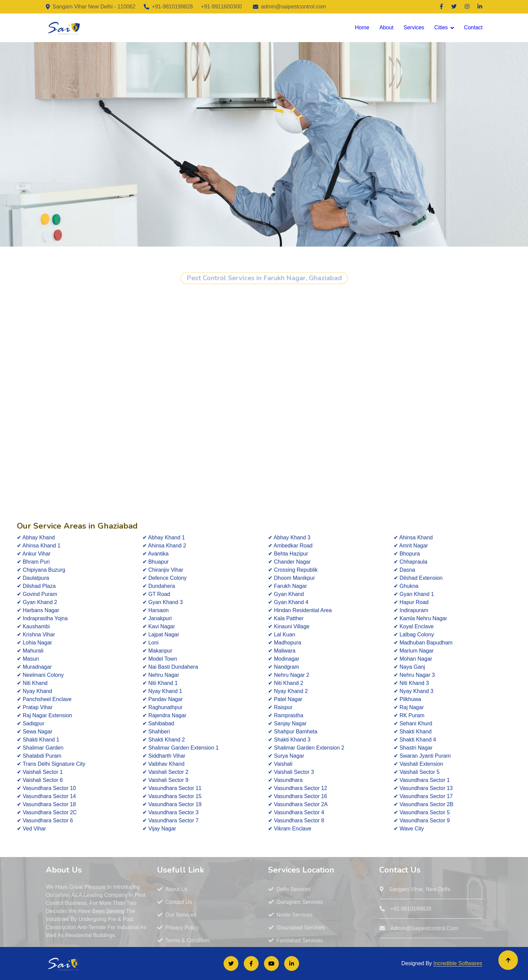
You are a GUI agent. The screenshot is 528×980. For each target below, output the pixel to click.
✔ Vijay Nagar (159, 829)
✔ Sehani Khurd (413, 723)
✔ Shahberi (156, 732)
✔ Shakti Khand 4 (415, 740)
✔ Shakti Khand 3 (289, 740)
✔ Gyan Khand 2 (37, 602)
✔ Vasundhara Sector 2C (47, 812)
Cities (441, 27)
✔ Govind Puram (37, 594)
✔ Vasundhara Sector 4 (296, 812)
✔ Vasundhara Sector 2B (423, 804)
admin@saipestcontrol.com (293, 7)
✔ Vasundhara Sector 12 (298, 788)
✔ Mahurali (30, 651)
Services (414, 27)
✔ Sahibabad (158, 723)
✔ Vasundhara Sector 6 (45, 820)
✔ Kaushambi (33, 626)
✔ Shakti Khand (413, 732)
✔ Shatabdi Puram (39, 756)
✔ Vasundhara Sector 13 (423, 788)
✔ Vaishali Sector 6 (40, 780)
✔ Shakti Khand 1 (38, 740)
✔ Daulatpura (33, 578)
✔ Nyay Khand (35, 691)
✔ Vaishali (280, 764)
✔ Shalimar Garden (40, 748)
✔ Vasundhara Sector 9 (422, 820)
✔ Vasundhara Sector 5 (422, 812)
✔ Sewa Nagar (35, 732)
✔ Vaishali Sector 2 (165, 772)
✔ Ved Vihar (31, 829)
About (387, 27)
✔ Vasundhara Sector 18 (46, 804)
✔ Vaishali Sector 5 (417, 772)
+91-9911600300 (221, 7)
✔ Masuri (28, 659)
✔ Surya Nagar (286, 756)
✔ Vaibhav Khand (163, 764)
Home (362, 27)
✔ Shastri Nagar (413, 748)
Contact (473, 27)
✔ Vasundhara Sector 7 (171, 820)
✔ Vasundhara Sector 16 (298, 796)
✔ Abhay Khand (36, 538)
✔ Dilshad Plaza (36, 586)
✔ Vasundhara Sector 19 (172, 804)
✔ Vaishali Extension (418, 764)
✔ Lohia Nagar (35, 643)
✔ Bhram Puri (33, 562)
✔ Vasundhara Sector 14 (46, 796)
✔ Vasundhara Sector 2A (298, 804)
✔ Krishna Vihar (36, 635)
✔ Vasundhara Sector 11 (172, 788)
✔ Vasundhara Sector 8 (296, 820)
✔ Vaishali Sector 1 (40, 772)
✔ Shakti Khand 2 (164, 740)
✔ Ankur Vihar (34, 554)
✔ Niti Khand (32, 683)
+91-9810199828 (172, 7)
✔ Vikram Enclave (290, 829)
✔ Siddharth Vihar (164, 756)
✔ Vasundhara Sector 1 (422, 780)
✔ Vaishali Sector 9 (165, 780)
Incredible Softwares (458, 963)
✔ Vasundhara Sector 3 (171, 812)
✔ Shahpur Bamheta (293, 732)
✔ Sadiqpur (31, 723)
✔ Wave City (409, 829)
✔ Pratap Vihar (35, 707)
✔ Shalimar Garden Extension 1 (180, 748)
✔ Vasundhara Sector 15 (172, 796)
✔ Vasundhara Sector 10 (46, 788)
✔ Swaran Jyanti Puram (422, 756)
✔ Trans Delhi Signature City (51, 764)
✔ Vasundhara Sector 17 (423, 796)
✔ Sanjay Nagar (287, 723)
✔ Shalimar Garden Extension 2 (306, 748)
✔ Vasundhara (285, 780)
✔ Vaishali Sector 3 (291, 772)
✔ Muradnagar (34, 667)
